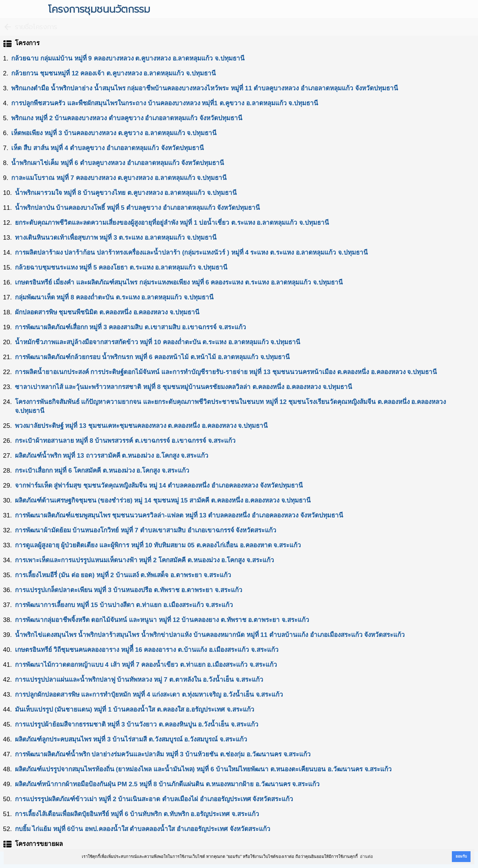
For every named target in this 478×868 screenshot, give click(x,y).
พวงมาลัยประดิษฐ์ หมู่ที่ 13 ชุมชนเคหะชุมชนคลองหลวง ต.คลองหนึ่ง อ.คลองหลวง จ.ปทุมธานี (141, 426)
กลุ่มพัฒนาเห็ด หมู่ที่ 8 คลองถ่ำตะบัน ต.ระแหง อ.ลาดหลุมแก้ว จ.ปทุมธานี (114, 297)
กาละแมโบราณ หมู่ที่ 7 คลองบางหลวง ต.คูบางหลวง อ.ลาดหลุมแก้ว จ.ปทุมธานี (119, 178)
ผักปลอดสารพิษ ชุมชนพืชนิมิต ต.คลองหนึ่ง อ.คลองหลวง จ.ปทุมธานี (107, 312)
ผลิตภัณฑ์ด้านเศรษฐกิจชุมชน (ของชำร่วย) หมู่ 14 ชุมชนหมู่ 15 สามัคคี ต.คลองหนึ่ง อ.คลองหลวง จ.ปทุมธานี (163, 500)
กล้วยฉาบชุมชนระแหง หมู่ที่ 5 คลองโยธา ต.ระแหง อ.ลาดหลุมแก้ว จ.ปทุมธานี (121, 267)
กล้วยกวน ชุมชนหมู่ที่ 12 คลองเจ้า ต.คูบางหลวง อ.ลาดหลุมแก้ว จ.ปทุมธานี (113, 73)
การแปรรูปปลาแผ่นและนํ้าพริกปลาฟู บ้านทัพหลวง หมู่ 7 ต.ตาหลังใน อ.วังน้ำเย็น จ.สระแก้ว (139, 680)
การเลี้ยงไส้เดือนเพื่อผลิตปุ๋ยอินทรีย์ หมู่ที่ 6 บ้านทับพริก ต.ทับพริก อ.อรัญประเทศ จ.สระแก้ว (137, 814)
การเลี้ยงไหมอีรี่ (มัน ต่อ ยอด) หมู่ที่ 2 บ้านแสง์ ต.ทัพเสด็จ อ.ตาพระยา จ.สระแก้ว (123, 575)
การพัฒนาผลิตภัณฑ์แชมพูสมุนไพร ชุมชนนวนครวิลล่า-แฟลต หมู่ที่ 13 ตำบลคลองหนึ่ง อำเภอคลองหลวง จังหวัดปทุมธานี (179, 515)
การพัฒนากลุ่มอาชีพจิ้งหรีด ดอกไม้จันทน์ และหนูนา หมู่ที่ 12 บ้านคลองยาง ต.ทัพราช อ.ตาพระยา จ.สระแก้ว (162, 620)
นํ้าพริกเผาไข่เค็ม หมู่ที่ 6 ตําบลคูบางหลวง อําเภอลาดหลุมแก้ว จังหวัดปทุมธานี (118, 163)
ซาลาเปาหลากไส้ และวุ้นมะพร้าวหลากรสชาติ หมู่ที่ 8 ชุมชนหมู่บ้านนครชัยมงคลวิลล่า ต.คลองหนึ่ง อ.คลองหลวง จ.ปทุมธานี (184, 387)
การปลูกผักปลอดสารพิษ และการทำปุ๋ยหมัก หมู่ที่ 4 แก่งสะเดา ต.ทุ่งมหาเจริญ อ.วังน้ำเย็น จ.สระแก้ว (149, 695)
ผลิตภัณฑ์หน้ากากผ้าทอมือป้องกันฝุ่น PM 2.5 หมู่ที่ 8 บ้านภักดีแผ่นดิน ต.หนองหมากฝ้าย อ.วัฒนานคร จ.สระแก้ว (167, 784)
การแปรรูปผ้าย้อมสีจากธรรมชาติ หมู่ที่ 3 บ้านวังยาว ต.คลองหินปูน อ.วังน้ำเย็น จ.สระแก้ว (137, 724)
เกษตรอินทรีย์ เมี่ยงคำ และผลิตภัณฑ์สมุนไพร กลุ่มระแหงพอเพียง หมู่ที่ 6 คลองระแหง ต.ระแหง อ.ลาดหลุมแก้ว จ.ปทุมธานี (179, 282)
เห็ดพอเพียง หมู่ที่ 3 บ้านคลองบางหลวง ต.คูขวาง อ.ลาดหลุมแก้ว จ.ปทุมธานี (114, 133)
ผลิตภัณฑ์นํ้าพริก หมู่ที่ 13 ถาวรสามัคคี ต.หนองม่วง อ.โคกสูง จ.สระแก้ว (112, 456)
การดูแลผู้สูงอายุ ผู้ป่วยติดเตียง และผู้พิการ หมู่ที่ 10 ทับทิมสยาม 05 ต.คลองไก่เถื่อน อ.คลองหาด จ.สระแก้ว (158, 545)
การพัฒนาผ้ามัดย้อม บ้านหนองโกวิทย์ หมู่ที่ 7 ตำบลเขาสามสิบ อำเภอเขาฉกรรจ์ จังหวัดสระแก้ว (146, 530)
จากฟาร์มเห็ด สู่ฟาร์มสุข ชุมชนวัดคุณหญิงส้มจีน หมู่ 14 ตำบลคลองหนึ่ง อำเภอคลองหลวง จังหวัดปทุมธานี (159, 486)
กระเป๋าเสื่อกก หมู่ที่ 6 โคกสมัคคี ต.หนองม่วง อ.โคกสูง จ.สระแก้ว (102, 471)
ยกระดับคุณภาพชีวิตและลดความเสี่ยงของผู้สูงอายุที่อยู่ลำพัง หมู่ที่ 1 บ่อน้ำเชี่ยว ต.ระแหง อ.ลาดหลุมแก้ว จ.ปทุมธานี (172, 223)
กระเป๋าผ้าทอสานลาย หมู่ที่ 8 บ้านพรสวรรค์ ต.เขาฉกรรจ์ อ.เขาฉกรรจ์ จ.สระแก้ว (125, 441)
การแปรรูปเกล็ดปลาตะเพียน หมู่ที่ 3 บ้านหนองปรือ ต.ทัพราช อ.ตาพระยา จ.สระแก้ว (129, 590)
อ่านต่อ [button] (367, 856)
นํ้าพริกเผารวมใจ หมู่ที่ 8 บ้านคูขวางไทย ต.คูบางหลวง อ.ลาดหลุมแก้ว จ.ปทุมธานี (126, 193)
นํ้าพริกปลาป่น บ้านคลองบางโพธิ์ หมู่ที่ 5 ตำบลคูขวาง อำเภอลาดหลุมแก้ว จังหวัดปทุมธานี (138, 208)
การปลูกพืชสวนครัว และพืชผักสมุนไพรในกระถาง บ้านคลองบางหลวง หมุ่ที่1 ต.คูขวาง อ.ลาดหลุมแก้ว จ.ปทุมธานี (165, 103)
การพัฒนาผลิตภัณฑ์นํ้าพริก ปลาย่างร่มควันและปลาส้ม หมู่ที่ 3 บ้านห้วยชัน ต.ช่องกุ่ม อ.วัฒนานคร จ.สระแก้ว (163, 754)
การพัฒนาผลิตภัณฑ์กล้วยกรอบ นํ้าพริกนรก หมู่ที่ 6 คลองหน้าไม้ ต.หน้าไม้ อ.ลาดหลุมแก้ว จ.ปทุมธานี (153, 357)
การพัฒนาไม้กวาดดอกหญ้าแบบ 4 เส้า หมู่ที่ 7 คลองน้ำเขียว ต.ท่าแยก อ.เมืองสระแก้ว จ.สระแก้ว (146, 665)
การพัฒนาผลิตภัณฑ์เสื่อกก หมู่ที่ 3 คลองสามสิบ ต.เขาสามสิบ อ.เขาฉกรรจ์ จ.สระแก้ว (131, 327)
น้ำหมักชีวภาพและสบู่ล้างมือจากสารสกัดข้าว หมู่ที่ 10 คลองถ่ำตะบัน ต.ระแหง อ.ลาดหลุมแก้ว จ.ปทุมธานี (158, 342)
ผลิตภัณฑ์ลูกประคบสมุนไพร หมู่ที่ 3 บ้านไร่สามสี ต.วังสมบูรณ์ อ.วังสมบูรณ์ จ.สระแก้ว (131, 739)
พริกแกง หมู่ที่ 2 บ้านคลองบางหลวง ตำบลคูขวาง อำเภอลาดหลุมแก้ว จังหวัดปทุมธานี (127, 118)
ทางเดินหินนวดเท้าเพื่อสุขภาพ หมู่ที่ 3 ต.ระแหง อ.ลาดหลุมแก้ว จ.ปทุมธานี (116, 238)
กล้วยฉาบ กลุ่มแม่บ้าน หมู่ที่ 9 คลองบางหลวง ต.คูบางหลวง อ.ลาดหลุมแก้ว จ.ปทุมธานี (128, 58)
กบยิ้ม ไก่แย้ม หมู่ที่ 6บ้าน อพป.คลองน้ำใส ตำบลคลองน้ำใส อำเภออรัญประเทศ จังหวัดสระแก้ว (143, 829)
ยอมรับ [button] (461, 856)
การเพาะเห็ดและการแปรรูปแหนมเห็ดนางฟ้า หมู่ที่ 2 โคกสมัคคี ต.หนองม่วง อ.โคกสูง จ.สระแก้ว (145, 560)
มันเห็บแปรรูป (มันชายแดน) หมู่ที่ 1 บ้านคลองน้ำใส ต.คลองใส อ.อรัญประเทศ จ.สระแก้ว (135, 710)
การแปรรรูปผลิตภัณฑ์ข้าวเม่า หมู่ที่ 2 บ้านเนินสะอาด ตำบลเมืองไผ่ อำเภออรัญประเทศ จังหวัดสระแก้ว (154, 799)
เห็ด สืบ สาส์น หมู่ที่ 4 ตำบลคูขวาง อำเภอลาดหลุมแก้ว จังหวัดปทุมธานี (108, 148)
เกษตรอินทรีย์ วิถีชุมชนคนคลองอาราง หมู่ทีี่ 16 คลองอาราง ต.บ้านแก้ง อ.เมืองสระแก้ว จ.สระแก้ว (147, 650)
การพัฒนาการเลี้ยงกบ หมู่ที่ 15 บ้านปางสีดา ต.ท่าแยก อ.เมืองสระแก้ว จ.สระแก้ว (124, 605)
